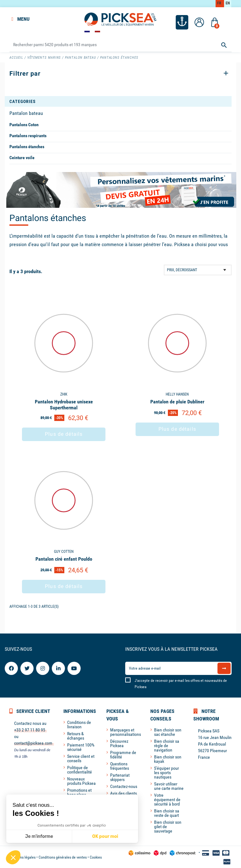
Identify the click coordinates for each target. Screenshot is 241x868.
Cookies (96, 857)
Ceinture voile (22, 157)
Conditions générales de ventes (63, 857)
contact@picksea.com (33, 742)
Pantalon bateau (26, 113)
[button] (13, 857)
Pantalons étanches (27, 146)
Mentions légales (22, 857)
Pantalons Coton (24, 124)
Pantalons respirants (28, 135)
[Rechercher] (120, 44)
